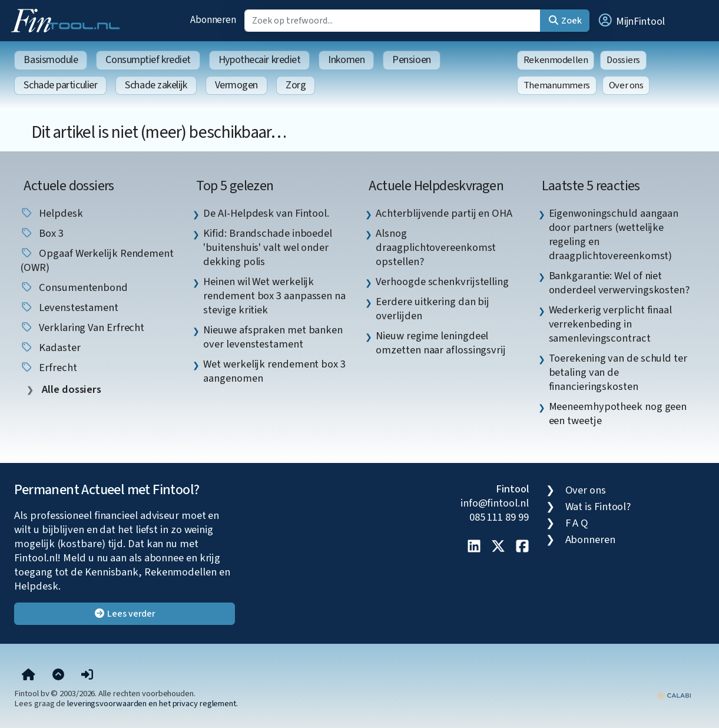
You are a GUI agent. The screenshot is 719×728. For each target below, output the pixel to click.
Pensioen (411, 60)
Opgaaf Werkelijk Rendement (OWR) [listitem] (97, 260)
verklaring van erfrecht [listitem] (82, 327)
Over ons (626, 85)
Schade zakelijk (156, 85)
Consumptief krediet (148, 60)
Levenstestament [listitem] (69, 307)
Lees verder (125, 614)
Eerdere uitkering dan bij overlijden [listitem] (433, 309)
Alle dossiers (70, 390)
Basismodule (51, 60)
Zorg (296, 85)
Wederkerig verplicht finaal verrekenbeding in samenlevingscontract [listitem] (611, 324)
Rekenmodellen (556, 60)
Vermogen (236, 85)
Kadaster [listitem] (50, 348)
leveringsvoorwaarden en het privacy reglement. (153, 704)
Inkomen (346, 60)
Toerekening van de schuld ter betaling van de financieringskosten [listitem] (618, 372)
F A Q (577, 523)
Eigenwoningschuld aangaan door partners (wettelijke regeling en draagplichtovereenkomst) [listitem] (614, 234)
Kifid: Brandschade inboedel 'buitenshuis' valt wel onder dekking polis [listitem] (268, 247)
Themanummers (557, 85)
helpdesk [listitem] (51, 213)
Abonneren (213, 20)
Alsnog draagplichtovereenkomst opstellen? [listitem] (436, 247)
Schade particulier (60, 85)
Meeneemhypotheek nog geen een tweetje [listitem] (618, 413)
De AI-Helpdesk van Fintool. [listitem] (266, 213)
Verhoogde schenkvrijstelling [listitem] (442, 282)
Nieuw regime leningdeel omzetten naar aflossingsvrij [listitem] (440, 343)
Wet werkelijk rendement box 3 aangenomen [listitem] (274, 371)
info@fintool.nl (495, 503)
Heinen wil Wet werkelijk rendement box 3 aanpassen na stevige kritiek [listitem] (274, 296)
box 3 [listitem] (42, 233)
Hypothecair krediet (259, 60)
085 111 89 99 (499, 517)
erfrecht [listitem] (48, 368)
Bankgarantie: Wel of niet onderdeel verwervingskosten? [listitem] (619, 283)
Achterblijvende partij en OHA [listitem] (444, 213)
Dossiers (623, 60)
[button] (631, 21)
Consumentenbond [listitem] (74, 287)
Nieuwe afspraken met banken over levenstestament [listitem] (273, 337)
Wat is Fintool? (598, 507)
